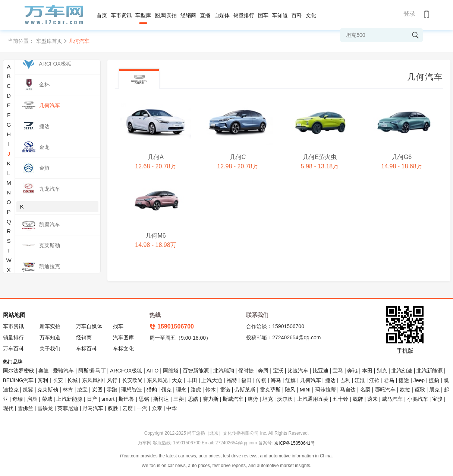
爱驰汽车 (63, 371)
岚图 (97, 390)
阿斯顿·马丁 (92, 371)
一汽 (142, 408)
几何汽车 (311, 380)
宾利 (43, 380)
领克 (166, 390)
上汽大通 (212, 380)
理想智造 (132, 390)
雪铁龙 (45, 408)
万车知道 (50, 337)
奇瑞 (18, 399)
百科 (297, 15)
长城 (72, 380)
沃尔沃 (285, 399)
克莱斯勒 (48, 390)
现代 (8, 408)
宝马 (338, 371)
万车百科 (13, 349)
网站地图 (14, 315)
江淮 (360, 380)
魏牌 (358, 399)
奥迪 (44, 371)
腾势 (253, 399)
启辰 (32, 399)
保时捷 (246, 371)
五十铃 (340, 399)
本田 (367, 371)
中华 (172, 408)
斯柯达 (161, 399)
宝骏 (437, 399)
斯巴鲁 (126, 399)
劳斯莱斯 (245, 390)
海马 (276, 380)
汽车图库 (123, 337)
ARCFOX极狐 (126, 371)
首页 (102, 15)
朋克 (434, 390)
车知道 (280, 15)
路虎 (196, 390)
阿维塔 (171, 371)
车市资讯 (121, 15)
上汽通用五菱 (313, 399)
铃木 (211, 390)
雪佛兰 (25, 408)
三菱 (179, 399)
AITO (152, 371)
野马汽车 (93, 408)
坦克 (268, 399)
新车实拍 (50, 326)
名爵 (365, 390)
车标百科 (86, 349)
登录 (409, 14)
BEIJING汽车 (18, 380)
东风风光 (157, 380)
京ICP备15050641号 (294, 443)
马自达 (348, 390)
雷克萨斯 (270, 390)
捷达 (330, 380)
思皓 (193, 399)
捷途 (404, 380)
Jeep (419, 380)
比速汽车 (298, 371)
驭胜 (113, 408)
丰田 (192, 380)
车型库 (143, 15)
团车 (263, 15)
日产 (92, 399)
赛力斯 (211, 399)
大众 (177, 380)
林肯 (68, 390)
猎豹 (152, 390)
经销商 (188, 15)
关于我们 (50, 349)
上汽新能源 (69, 399)
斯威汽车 (233, 399)
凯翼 (28, 390)
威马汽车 (392, 399)
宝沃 (278, 371)
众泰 (157, 408)
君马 (389, 380)
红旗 (290, 380)
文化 (311, 15)
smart (108, 399)
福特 (232, 380)
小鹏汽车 (418, 399)
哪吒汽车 (385, 390)
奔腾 (263, 371)
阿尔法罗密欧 (19, 371)
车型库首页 (49, 41)
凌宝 (82, 390)
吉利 (345, 380)
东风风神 (92, 380)
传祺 (261, 380)
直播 (205, 15)
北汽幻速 (402, 371)
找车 (118, 326)
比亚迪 (321, 371)
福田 (246, 380)
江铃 (374, 380)
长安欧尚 (132, 380)
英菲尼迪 (68, 408)
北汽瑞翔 (224, 371)
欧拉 (405, 390)
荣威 (47, 399)
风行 (112, 380)
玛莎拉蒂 (325, 390)
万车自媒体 (89, 326)
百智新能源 (196, 371)
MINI (305, 390)
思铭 (144, 399)
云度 (128, 408)
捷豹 (434, 380)
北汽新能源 (430, 371)
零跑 (112, 390)
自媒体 (222, 15)
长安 (58, 380)
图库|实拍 (166, 15)
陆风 (290, 390)
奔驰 (352, 371)
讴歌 (420, 390)
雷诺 (225, 390)
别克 (382, 371)
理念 (181, 390)
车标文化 (123, 349)
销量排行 (244, 15)
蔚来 (372, 399)
